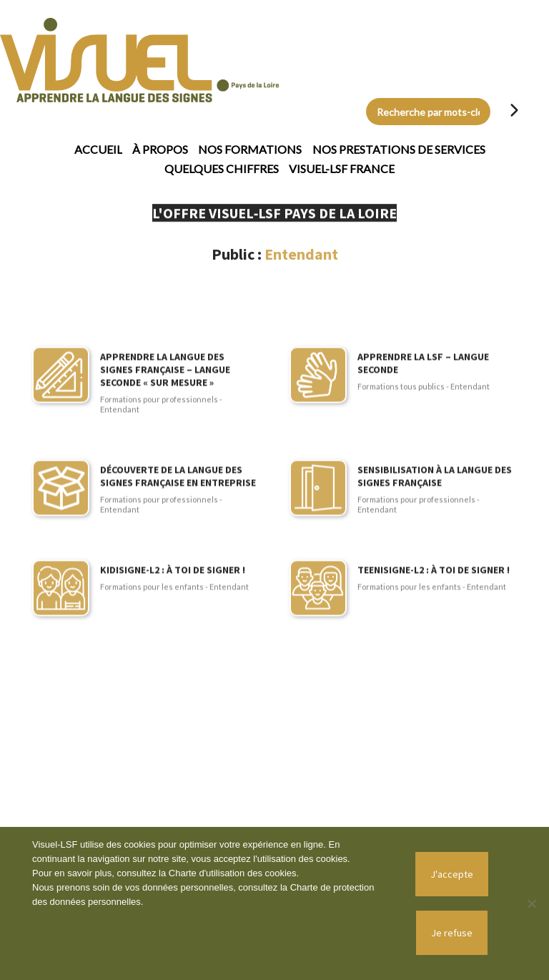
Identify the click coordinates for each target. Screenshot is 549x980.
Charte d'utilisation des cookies (233, 873)
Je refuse (452, 933)
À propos (160, 149)
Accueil (98, 149)
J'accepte (452, 874)
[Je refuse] (531, 903)
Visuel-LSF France (342, 168)
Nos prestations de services (399, 149)
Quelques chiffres (222, 168)
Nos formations (250, 149)
